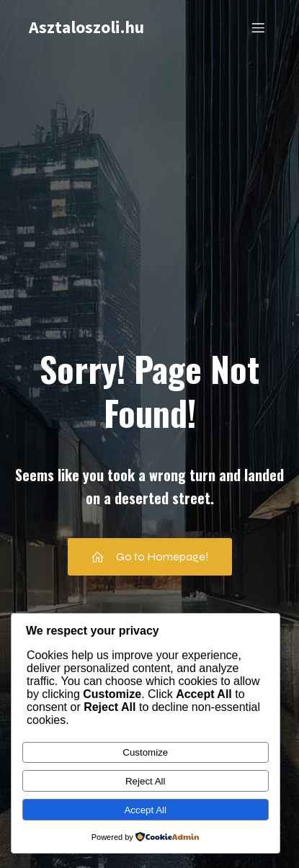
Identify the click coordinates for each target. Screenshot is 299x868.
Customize (145, 752)
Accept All (145, 810)
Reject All (146, 781)
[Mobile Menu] (258, 27)
